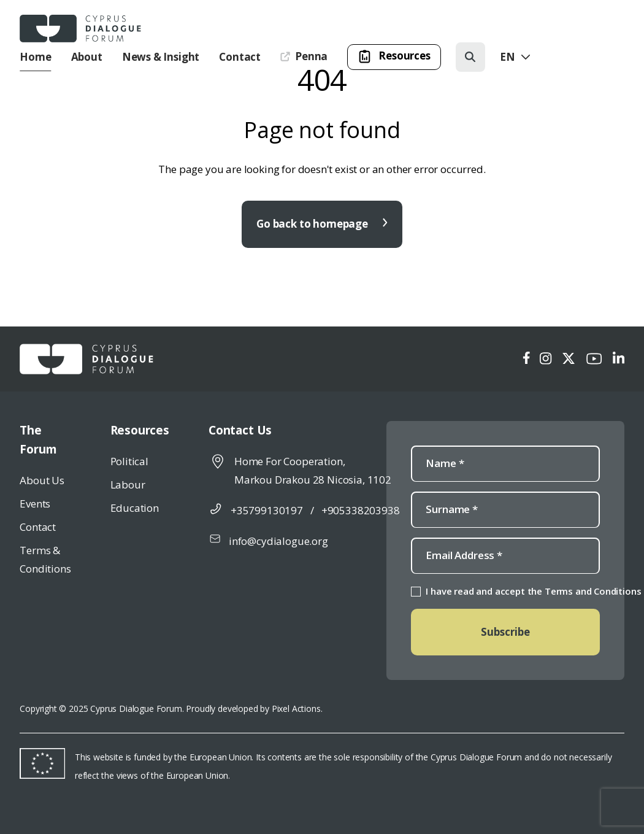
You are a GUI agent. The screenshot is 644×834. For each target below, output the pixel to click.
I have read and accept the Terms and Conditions (533, 591)
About (87, 57)
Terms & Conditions (45, 559)
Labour (128, 485)
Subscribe (505, 632)
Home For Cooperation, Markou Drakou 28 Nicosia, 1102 (313, 470)
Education (135, 508)
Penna (304, 56)
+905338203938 (361, 510)
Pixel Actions (296, 709)
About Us (42, 480)
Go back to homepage (322, 224)
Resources (394, 56)
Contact (240, 57)
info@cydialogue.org (278, 541)
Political (129, 461)
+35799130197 (267, 510)
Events (35, 504)
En (516, 57)
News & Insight (161, 57)
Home (35, 57)
